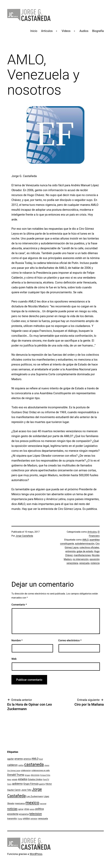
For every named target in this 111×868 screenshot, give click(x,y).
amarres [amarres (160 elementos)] (19, 759)
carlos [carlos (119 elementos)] (21, 765)
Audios (84, 31)
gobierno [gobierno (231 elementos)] (17, 784)
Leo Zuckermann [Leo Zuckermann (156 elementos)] (35, 796)
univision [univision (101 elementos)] (34, 819)
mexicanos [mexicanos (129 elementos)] (20, 803)
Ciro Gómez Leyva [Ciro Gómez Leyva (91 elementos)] (14, 771)
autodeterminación (85, 544)
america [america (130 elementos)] (27, 759)
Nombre (17, 640)
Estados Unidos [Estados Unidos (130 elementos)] (35, 779)
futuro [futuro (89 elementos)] (9, 784)
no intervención (81, 559)
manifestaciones (82, 555)
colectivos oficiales (89, 547)
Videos (66, 31)
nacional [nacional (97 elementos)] (43, 804)
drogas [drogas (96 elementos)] (27, 775)
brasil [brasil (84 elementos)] (41, 759)
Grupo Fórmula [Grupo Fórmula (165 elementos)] (31, 784)
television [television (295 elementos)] (36, 814)
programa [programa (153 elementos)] (24, 814)
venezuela (84, 563)
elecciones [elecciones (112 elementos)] (35, 775)
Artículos (47, 31)
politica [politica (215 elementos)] (39, 809)
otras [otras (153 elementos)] (27, 809)
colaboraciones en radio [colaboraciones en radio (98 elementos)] (41, 770)
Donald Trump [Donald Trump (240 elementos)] (16, 775)
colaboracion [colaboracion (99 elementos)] (26, 770)
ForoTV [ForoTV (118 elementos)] (46, 779)
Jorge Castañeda (24, 536)
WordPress (36, 854)
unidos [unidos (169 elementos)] (26, 818)
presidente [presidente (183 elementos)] (13, 814)
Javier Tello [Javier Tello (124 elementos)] (26, 790)
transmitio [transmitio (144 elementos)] (12, 819)
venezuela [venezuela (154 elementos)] (43, 819)
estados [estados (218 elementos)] (23, 779)
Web (14, 659)
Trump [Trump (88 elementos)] (20, 819)
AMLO (85, 540)
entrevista (71, 551)
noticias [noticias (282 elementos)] (12, 809)
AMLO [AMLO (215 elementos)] (35, 759)
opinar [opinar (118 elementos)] (21, 809)
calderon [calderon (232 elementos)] (12, 765)
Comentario (19, 605)
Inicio (34, 31)
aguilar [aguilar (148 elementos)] (10, 759)
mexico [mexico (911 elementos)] (32, 803)
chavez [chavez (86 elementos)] (47, 765)
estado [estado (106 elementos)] (15, 779)
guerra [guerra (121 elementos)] (42, 784)
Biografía (98, 31)
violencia (95, 563)
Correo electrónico (70, 640)
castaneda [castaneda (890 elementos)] (34, 764)
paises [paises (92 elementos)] (32, 809)
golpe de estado (85, 551)
